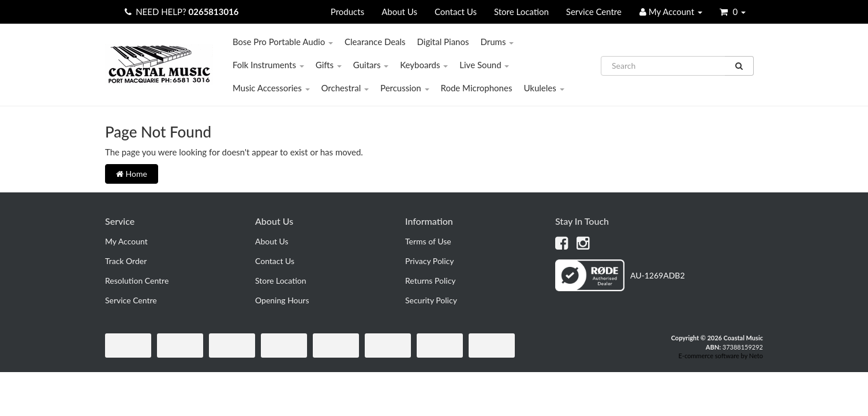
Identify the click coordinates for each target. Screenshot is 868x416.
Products (347, 12)
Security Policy (431, 300)
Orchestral (345, 88)
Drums (497, 42)
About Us (399, 12)
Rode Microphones (477, 88)
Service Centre (594, 12)
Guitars (371, 65)
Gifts (329, 65)
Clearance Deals (375, 42)
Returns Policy (431, 281)
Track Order (126, 261)
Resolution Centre (137, 281)
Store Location (521, 12)
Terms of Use (428, 241)
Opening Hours (282, 300)
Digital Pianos (443, 42)
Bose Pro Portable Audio (283, 42)
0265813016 (214, 12)
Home (132, 174)
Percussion (405, 88)
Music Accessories (271, 88)
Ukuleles (544, 88)
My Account (126, 241)
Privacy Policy (429, 261)
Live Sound (484, 65)
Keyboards (424, 65)
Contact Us (456, 12)
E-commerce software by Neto (721, 356)
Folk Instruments (268, 65)
